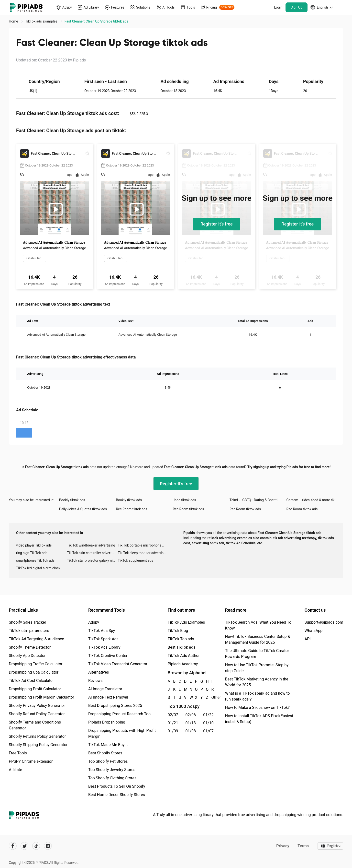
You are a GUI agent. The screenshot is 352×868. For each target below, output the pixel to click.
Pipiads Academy (183, 664)
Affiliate (15, 770)
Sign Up (297, 7)
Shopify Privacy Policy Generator (37, 706)
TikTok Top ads (181, 639)
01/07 (208, 731)
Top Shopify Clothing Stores (112, 778)
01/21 (173, 723)
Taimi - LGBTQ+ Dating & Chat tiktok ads (258, 500)
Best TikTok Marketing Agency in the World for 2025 (257, 682)
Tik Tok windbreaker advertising (91, 545)
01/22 (208, 715)
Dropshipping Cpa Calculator (34, 672)
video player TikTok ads (34, 545)
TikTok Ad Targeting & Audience (36, 639)
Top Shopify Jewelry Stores (112, 770)
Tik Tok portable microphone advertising (143, 545)
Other (212, 697)
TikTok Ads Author (184, 656)
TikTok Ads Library (104, 647)
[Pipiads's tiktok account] (36, 846)
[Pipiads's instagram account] (48, 846)
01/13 (191, 723)
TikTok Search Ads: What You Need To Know (258, 625)
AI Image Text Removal (108, 697)
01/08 (191, 731)
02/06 (191, 715)
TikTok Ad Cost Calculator (31, 681)
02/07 (173, 715)
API (308, 639)
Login (278, 7)
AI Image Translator (105, 689)
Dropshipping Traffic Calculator (36, 664)
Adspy (94, 622)
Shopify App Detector (27, 656)
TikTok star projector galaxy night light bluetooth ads (92, 560)
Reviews (95, 681)
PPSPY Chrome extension (31, 761)
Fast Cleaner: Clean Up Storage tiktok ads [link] (96, 21)
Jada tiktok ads (184, 500)
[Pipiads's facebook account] (13, 846)
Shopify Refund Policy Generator (37, 714)
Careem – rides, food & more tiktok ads (315, 500)
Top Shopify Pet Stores (108, 761)
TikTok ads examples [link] (42, 21)
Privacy (282, 846)
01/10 (208, 723)
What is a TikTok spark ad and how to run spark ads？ (258, 696)
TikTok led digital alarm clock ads (41, 568)
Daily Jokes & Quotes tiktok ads (83, 509)
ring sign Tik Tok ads (32, 553)
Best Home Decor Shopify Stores (117, 795)
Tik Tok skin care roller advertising (92, 553)
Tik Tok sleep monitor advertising (143, 553)
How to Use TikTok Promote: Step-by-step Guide (257, 668)
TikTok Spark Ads (103, 639)
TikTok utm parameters (29, 631)
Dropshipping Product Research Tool (120, 714)
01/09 (173, 731)
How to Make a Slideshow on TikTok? (257, 707)
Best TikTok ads (181, 647)
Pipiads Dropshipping (107, 722)
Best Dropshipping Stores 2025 (115, 706)
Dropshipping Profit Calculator (35, 689)
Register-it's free (217, 224)
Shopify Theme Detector (30, 647)
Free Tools (18, 753)
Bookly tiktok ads (72, 500)
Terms (303, 846)
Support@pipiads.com (324, 622)
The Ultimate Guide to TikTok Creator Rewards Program (257, 654)
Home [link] (14, 21)
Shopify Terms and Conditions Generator (35, 725)
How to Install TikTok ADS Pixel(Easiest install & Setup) (259, 719)
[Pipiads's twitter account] (24, 846)
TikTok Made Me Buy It (108, 745)
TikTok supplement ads (136, 560)
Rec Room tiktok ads (132, 509)
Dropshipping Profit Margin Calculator (41, 697)
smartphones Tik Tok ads (35, 560)
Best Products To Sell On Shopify (117, 786)
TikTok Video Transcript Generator (118, 664)
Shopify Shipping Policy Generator (38, 745)
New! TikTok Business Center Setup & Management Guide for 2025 (258, 639)
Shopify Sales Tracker (27, 622)
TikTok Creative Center (108, 656)
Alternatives (99, 672)
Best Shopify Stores (105, 753)
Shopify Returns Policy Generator (37, 736)
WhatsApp (314, 631)
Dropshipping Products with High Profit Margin (122, 733)
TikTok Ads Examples (186, 622)
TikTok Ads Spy (102, 631)
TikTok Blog (178, 631)
